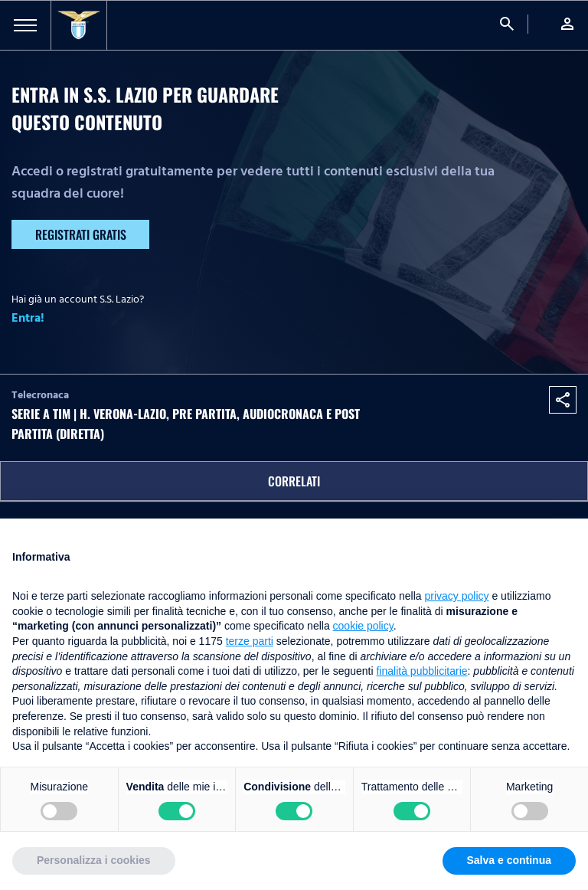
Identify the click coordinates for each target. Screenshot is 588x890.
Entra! (28, 318)
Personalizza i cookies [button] (94, 860)
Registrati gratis (81, 234)
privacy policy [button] (457, 596)
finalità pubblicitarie (421, 671)
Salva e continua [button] (509, 860)
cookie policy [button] (363, 626)
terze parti (250, 641)
